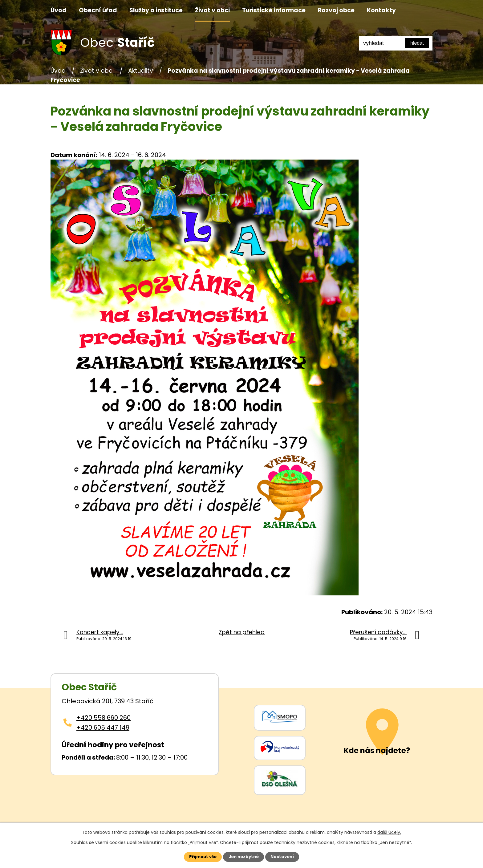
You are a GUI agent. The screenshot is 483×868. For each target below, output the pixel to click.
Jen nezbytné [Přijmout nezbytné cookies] (244, 856)
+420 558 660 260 (103, 718)
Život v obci (212, 10)
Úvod (59, 10)
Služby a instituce (156, 10)
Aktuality (141, 71)
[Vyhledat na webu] (417, 43)
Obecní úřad (98, 10)
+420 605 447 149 (103, 728)
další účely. (389, 831)
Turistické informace (274, 10)
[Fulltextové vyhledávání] (396, 43)
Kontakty (381, 10)
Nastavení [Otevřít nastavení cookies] (286, 856)
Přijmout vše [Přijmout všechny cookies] (199, 856)
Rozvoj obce (336, 10)
